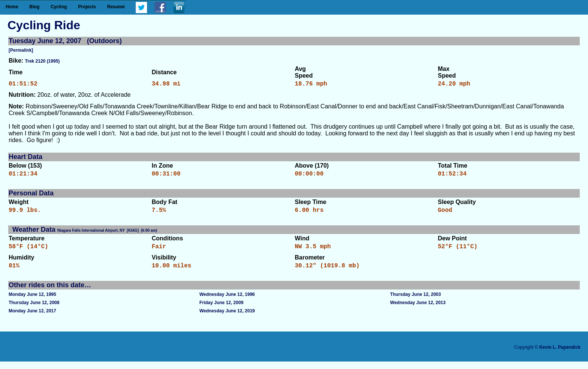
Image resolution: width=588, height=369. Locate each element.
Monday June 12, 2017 (32, 318)
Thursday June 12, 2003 (415, 302)
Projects (87, 7)
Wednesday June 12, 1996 (227, 302)
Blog (34, 7)
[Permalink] (21, 50)
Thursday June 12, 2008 (34, 310)
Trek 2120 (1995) (43, 61)
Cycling (59, 7)
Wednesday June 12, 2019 (227, 318)
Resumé (116, 7)
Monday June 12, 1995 (32, 302)
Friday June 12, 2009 (221, 310)
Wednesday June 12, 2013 (418, 310)
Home (12, 7)
